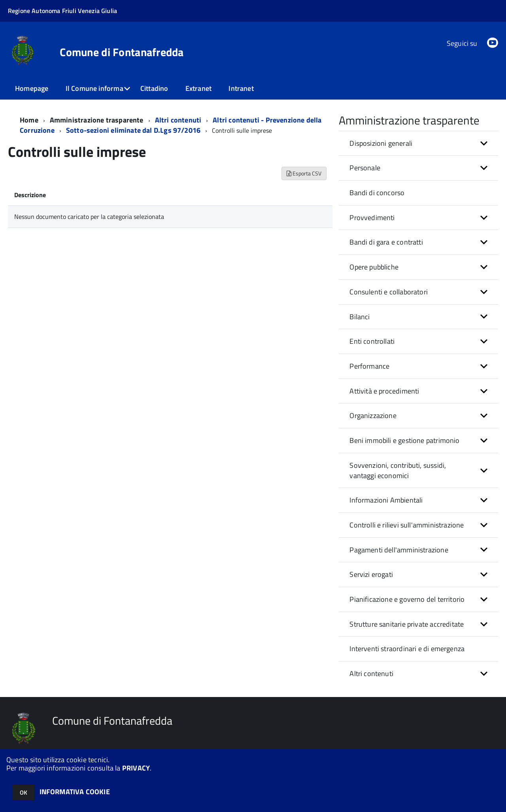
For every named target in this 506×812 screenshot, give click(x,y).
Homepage (32, 88)
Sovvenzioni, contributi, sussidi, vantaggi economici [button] (398, 470)
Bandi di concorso (377, 193)
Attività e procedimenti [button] (384, 391)
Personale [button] (365, 168)
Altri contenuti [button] (371, 674)
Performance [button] (369, 366)
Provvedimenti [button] (372, 218)
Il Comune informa (94, 88)
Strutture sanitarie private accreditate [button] (407, 624)
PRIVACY (136, 768)
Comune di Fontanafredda (122, 52)
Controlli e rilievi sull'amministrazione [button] (407, 525)
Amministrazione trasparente (97, 120)
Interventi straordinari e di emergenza (407, 649)
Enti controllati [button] (372, 341)
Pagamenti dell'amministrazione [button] (399, 550)
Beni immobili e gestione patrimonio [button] (404, 440)
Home (29, 120)
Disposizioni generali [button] (381, 143)
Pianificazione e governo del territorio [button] (407, 599)
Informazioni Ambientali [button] (386, 500)
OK (24, 792)
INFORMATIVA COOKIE (75, 792)
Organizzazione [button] (373, 415)
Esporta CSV (304, 173)
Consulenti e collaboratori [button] (389, 292)
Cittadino (154, 88)
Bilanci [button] (360, 317)
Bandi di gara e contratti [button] (386, 242)
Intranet (241, 88)
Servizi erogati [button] (371, 574)
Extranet (198, 88)
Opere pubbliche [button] (374, 267)
